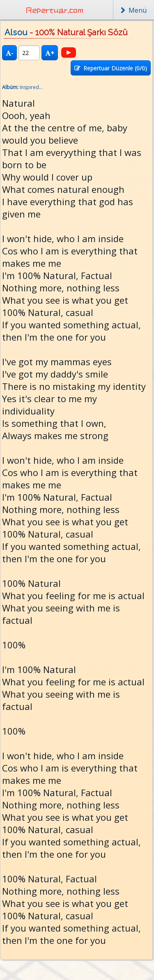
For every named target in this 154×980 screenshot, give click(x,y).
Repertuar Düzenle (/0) (111, 68)
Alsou (16, 32)
